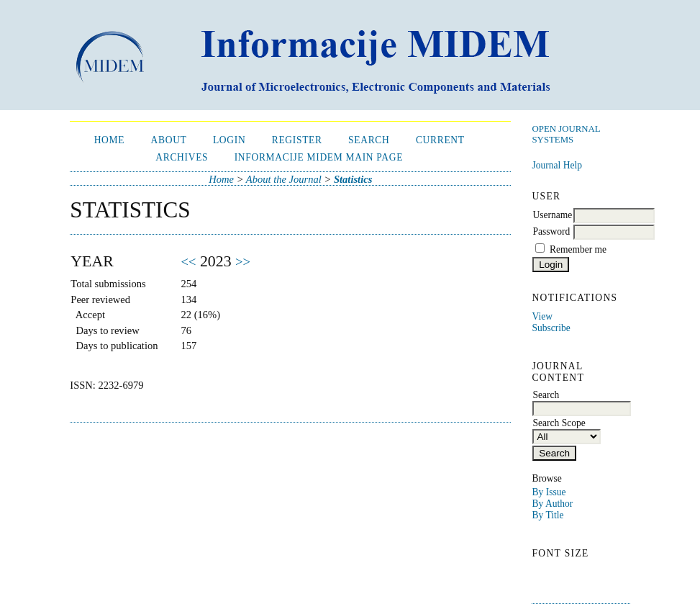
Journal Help (556, 165)
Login (229, 140)
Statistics (353, 179)
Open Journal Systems (566, 134)
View (542, 316)
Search (369, 140)
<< (189, 262)
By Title (547, 515)
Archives (182, 157)
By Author (552, 504)
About (169, 140)
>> (243, 262)
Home (110, 140)
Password (551, 231)
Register (297, 140)
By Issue (549, 492)
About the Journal (284, 179)
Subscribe (551, 328)
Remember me (578, 249)
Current (440, 140)
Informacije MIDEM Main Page (319, 157)
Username (552, 215)
